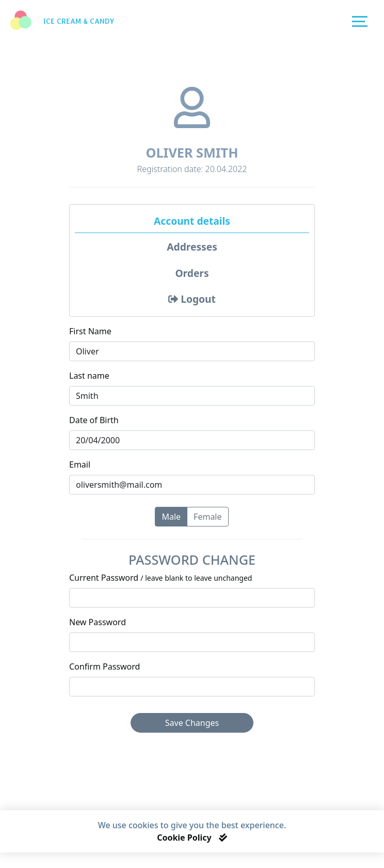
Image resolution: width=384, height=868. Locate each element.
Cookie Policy (185, 838)
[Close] (223, 838)
